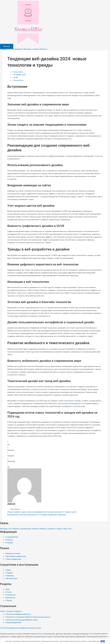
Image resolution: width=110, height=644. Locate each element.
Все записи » (16, 509)
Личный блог (19, 80)
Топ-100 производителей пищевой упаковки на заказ (21, 628)
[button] (55, 443)
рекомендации (75, 404)
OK (103, 641)
